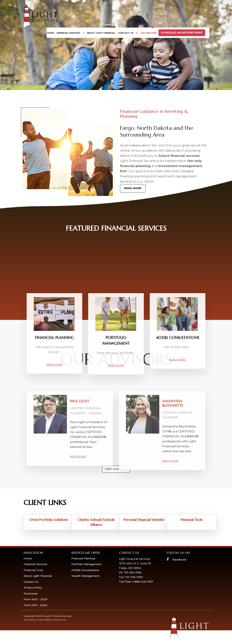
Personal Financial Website (144, 520)
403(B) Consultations (85, 570)
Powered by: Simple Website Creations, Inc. (45, 620)
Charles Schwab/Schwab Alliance (96, 522)
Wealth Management (85, 576)
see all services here (116, 340)
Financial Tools (192, 520)
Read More (133, 188)
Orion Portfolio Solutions (49, 520)
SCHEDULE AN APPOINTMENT (182, 33)
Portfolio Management (87, 564)
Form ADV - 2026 (36, 599)
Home (51, 33)
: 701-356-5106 (146, 33)
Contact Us (126, 33)
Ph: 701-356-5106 (130, 572)
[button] (17, 45)
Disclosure (31, 593)
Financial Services (69, 33)
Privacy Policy (33, 588)
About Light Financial (101, 33)
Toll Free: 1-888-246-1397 (136, 582)
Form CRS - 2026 (35, 605)
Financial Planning (83, 558)
